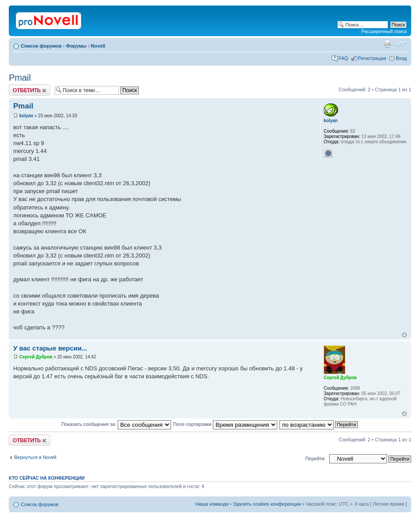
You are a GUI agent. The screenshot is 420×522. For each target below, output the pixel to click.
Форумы (76, 46)
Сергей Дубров (36, 357)
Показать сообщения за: (116, 424)
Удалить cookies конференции (267, 504)
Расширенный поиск (384, 31)
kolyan (26, 116)
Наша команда (212, 504)
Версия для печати (387, 44)
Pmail (20, 78)
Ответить (30, 90)
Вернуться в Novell (35, 457)
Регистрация (372, 58)
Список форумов (41, 46)
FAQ (343, 58)
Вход (401, 58)
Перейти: (316, 459)
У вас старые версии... (50, 348)
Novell (98, 46)
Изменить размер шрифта (400, 44)
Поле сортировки (225, 424)
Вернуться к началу (404, 335)
